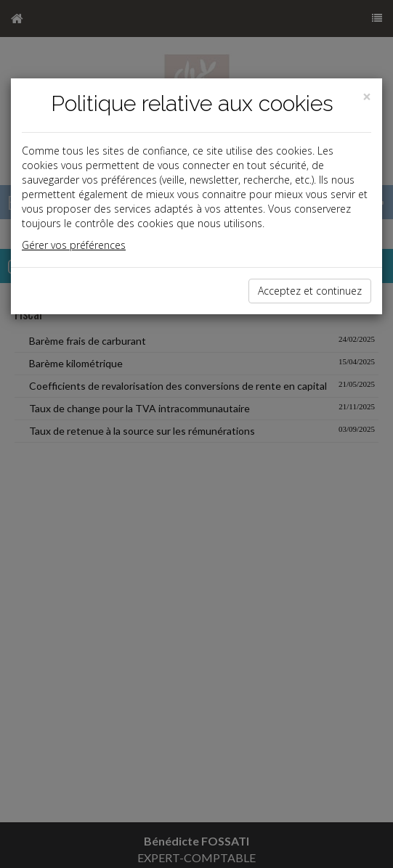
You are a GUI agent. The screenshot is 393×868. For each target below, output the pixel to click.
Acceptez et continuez (310, 291)
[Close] (367, 97)
